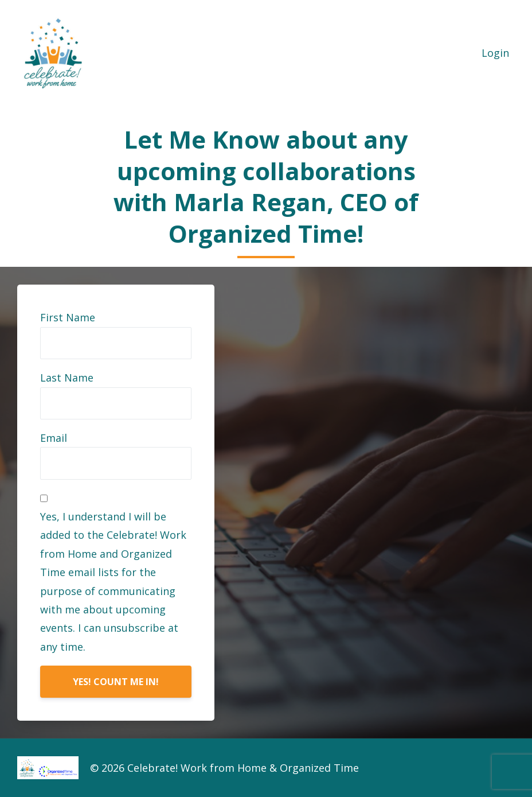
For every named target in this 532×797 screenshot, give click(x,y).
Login (495, 53)
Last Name (67, 378)
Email (54, 438)
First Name (68, 317)
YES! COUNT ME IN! (116, 682)
